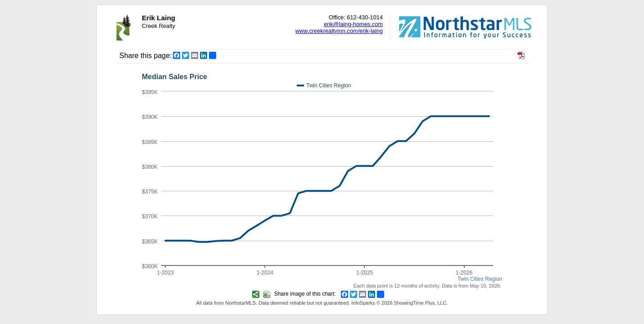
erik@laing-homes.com (353, 24)
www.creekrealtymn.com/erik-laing (339, 31)
